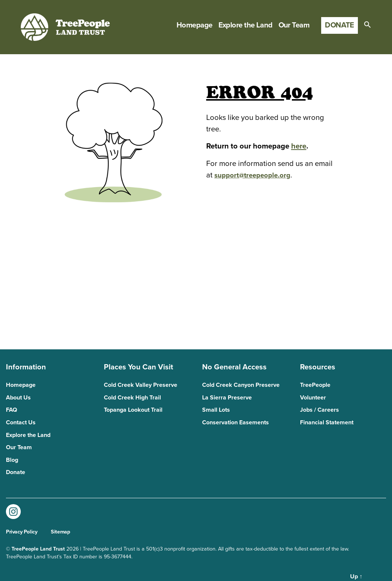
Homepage (195, 25)
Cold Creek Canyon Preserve (241, 385)
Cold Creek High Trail (132, 398)
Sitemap (60, 532)
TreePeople (315, 385)
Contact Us (21, 422)
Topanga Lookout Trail (133, 410)
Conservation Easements (235, 422)
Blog (12, 460)
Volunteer (313, 398)
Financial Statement (327, 422)
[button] (368, 25)
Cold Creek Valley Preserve (141, 385)
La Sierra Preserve (227, 398)
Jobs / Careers (319, 410)
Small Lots (216, 410)
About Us (18, 398)
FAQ (11, 410)
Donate (340, 25)
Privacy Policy (22, 532)
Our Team (294, 25)
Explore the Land (246, 25)
